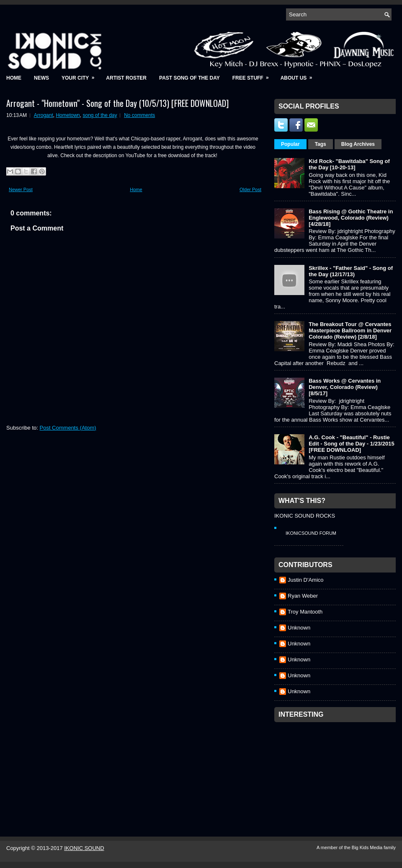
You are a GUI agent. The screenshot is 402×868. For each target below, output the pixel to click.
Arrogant (44, 115)
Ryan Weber (303, 596)
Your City (81, 75)
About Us (299, 75)
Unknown (299, 628)
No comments (139, 115)
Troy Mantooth (305, 612)
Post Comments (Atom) (68, 428)
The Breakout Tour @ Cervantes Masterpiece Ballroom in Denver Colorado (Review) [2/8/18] (350, 330)
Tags (321, 144)
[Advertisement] (321, 768)
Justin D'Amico (306, 580)
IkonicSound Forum (311, 533)
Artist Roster (126, 78)
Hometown (68, 115)
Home (14, 78)
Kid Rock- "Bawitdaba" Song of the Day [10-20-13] (349, 164)
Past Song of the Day (189, 78)
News (41, 78)
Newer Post (21, 189)
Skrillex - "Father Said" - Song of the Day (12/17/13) (351, 271)
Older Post (250, 189)
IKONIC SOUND (84, 848)
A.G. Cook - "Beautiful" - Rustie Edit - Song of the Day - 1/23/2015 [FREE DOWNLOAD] (351, 444)
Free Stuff (253, 75)
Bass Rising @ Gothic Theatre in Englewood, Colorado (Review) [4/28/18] (351, 218)
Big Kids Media (368, 847)
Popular (290, 144)
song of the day (100, 115)
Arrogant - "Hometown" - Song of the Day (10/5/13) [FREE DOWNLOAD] (117, 103)
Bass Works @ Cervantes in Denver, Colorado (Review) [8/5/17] (345, 387)
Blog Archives (358, 144)
